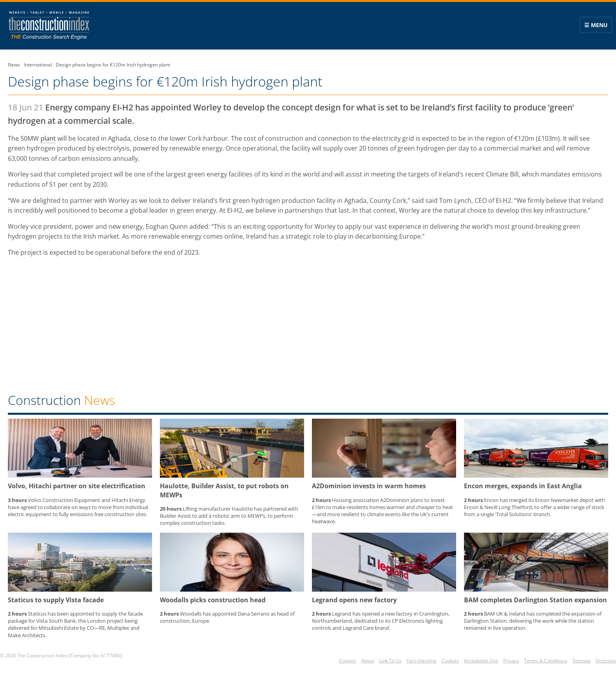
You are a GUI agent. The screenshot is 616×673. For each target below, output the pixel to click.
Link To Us (390, 661)
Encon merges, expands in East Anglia (523, 486)
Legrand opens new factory (354, 600)
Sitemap (581, 661)
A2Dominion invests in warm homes (369, 486)
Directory (606, 661)
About (368, 661)
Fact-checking (422, 661)
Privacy (511, 661)
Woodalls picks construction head (213, 600)
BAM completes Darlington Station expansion (535, 600)
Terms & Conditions (546, 661)
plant (48, 138)
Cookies (450, 661)
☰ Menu (596, 25)
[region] (308, 327)
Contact (347, 661)
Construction (61, 400)
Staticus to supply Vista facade (56, 600)
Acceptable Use (481, 661)
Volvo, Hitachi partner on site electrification (77, 486)
